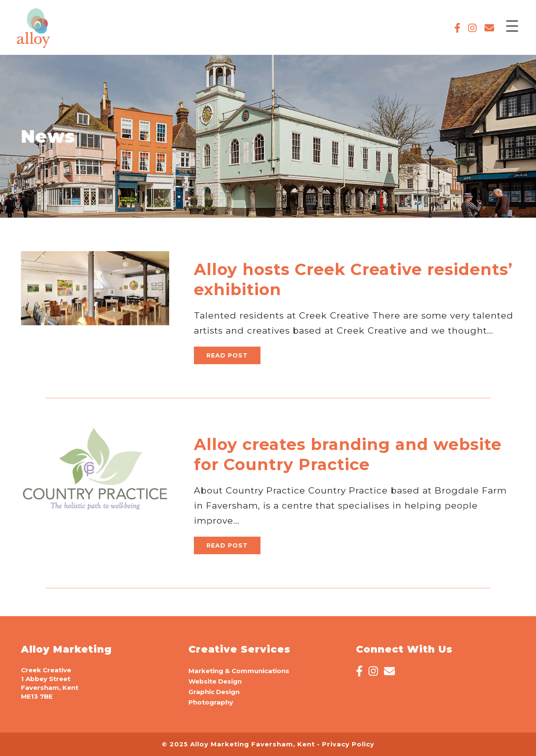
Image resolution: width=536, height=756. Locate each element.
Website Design (215, 681)
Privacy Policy (348, 744)
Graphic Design (214, 692)
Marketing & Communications (239, 671)
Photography (211, 702)
